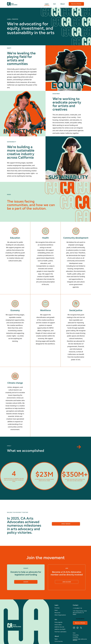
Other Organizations (60, 615)
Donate (26, 583)
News (56, 610)
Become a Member (76, 4)
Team (56, 639)
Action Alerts (58, 625)
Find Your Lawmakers (61, 632)
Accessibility (75, 637)
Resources (57, 613)
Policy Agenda (58, 622)
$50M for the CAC (59, 627)
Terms (74, 633)
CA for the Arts (59, 641)
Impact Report (66, 525)
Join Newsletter (80, 619)
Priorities (57, 608)
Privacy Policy (76, 635)
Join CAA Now (67, 583)
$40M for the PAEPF (60, 629)
